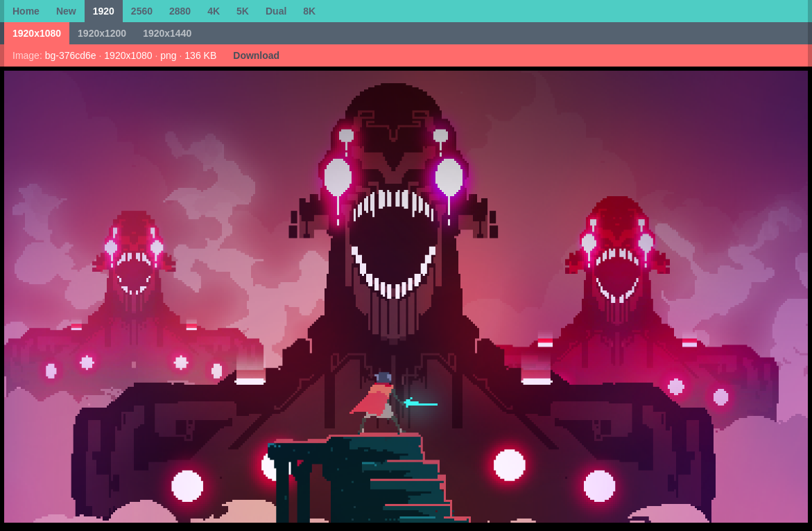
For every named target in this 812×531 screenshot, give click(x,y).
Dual (276, 11)
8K (309, 11)
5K (243, 11)
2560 (142, 11)
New (66, 11)
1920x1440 (167, 33)
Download (256, 55)
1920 (104, 11)
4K (214, 11)
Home (26, 11)
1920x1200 (102, 33)
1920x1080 (37, 33)
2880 (180, 11)
